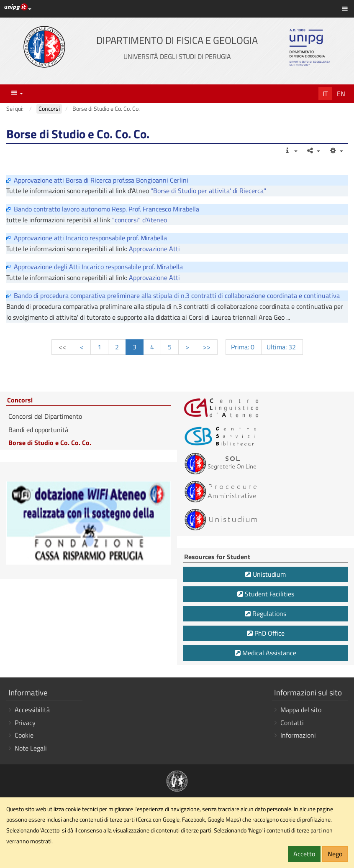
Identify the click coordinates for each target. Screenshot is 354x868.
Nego (335, 854)
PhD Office (266, 633)
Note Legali (31, 748)
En (341, 94)
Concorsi (20, 400)
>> (207, 347)
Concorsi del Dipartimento (45, 416)
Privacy (25, 723)
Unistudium (265, 574)
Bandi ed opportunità (38, 430)
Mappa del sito (301, 710)
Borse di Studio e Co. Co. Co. (50, 443)
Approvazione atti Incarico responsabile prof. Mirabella (90, 238)
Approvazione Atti (154, 249)
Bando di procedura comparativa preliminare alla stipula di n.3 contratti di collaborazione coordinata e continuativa (177, 295)
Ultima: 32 (282, 347)
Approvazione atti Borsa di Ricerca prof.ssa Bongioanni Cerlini (101, 180)
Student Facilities (266, 594)
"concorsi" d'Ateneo (140, 220)
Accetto (304, 854)
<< (62, 347)
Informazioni (298, 735)
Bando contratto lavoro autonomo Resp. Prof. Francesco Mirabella (106, 209)
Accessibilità (32, 710)
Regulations (265, 613)
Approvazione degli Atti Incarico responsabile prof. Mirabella (98, 267)
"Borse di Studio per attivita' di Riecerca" (208, 191)
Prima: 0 (244, 347)
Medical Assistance (265, 653)
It (325, 94)
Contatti (292, 723)
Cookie (24, 735)
